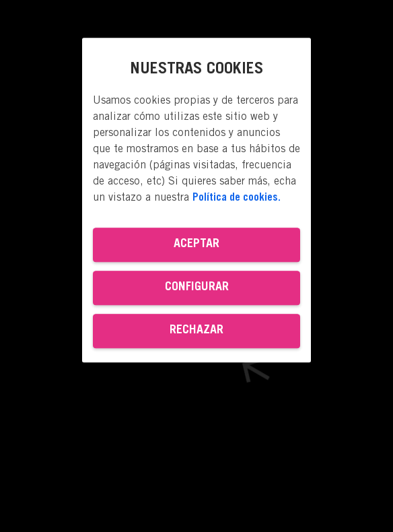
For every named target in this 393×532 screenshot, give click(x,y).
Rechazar (196, 331)
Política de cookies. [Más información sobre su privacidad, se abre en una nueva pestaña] (237, 198)
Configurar (197, 288)
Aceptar (196, 244)
